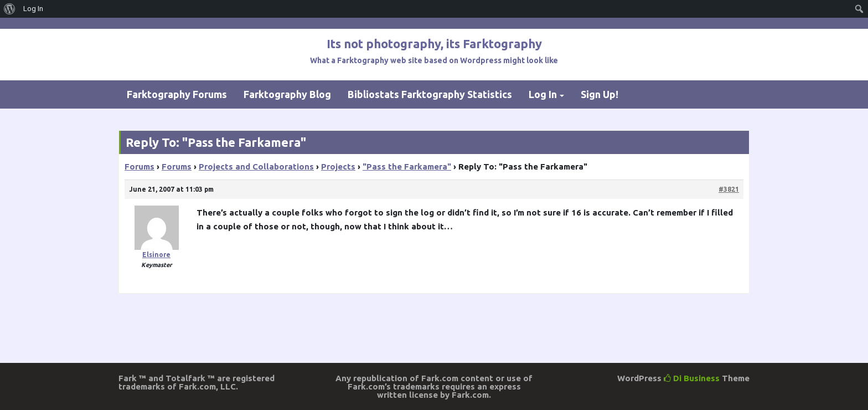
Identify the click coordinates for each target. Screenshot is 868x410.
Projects (338, 166)
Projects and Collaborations (256, 166)
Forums (139, 166)
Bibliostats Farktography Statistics (430, 94)
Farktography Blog (287, 94)
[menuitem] (10, 9)
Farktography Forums (177, 94)
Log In (543, 94)
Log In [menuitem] (33, 9)
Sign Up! (600, 94)
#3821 (729, 189)
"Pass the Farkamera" (407, 166)
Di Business (692, 378)
